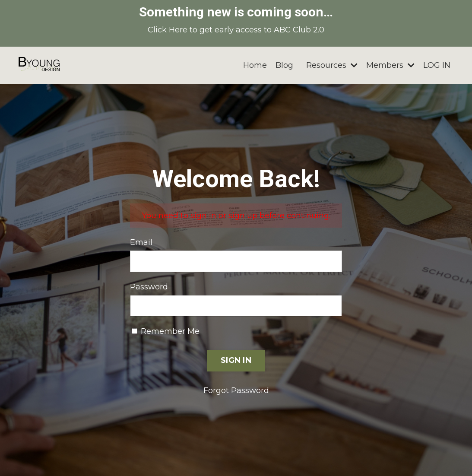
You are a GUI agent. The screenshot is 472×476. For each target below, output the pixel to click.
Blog (284, 65)
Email (141, 242)
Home (255, 65)
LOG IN (437, 65)
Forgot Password (236, 390)
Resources (332, 65)
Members (390, 65)
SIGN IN (236, 360)
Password (149, 287)
